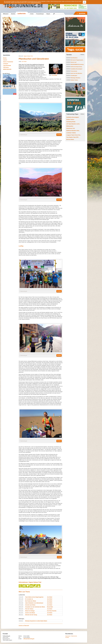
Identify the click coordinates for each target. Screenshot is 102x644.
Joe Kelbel (24, 62)
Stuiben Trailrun (74, 80)
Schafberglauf (74, 76)
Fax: (19, 637)
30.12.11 (21, 615)
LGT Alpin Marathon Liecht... (73, 124)
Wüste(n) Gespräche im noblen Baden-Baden (36, 621)
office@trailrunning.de (29, 639)
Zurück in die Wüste (30, 613)
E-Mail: (20, 639)
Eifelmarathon (70, 126)
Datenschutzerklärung (36, 3)
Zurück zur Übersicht (24, 626)
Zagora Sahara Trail (28, 56)
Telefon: (20, 636)
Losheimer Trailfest (71, 133)
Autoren (5, 60)
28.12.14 (21, 609)
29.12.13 (21, 611)
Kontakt (67, 637)
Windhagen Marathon (76, 78)
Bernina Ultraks (70, 139)
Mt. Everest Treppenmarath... (77, 60)
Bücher (5, 58)
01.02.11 (21, 621)
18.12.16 (21, 603)
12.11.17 (21, 601)
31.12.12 (21, 613)
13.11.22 (21, 597)
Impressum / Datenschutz (71, 636)
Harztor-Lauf (74, 62)
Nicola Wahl (50, 607)
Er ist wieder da (29, 599)
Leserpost (6, 64)
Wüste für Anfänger (30, 611)
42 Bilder (59, 135)
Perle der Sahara (29, 609)
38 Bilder (59, 441)
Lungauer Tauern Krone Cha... (74, 135)
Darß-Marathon (74, 58)
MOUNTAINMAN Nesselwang (77, 64)
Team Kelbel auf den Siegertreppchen (34, 597)
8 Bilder (59, 557)
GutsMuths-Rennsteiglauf (76, 69)
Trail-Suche (6, 67)
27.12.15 (21, 605)
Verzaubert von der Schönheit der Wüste (35, 607)
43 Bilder (59, 291)
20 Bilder (59, 200)
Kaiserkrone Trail (71, 128)
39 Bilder (59, 355)
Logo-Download (7, 66)
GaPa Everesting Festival (76, 67)
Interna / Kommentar (8, 62)
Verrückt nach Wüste (30, 605)
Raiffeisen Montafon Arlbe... (73, 131)
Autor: (53, 75)
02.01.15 (21, 607)
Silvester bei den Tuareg (31, 615)
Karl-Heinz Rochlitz (52, 611)
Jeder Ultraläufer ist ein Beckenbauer (34, 603)
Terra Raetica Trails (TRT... (73, 137)
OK (84, 2)
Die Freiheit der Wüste (31, 601)
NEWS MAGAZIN (7, 69)
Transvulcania (74, 71)
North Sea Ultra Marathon (76, 73)
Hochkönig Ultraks (71, 122)
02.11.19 (21, 599)
